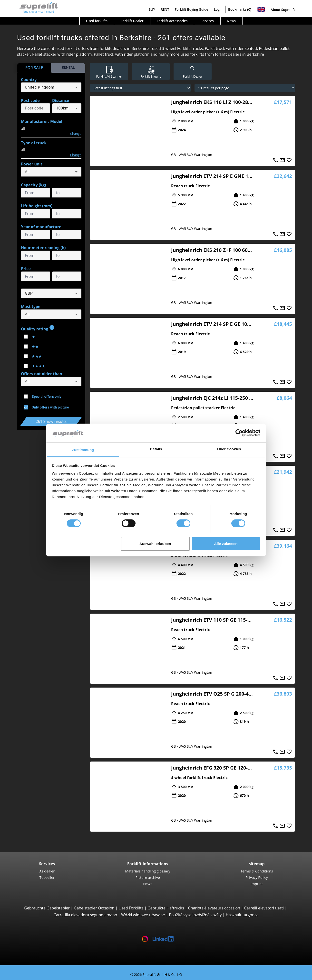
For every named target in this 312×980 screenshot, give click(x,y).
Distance (61, 100)
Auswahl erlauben (155, 544)
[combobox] (51, 87)
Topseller (47, 877)
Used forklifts (97, 21)
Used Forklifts (131, 908)
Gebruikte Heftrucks (166, 908)
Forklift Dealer (132, 21)
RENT (165, 9)
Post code (30, 100)
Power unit (32, 164)
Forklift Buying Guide (192, 9)
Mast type (31, 307)
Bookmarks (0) (240, 9)
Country (29, 80)
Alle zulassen (226, 544)
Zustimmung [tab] (83, 450)
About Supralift (283, 10)
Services (207, 21)
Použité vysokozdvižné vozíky (195, 915)
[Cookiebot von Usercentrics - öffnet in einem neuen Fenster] (239, 433)
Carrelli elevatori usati (264, 908)
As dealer (47, 871)
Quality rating (38, 328)
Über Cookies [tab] (229, 449)
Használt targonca (242, 915)
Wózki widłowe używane (143, 915)
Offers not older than (42, 374)
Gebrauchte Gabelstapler (47, 908)
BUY (152, 9)
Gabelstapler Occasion (94, 908)
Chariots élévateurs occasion (214, 908)
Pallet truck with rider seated (231, 48)
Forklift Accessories (172, 21)
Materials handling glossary (148, 871)
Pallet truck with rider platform (122, 54)
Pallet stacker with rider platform (62, 54)
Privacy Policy (257, 877)
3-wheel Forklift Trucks (182, 48)
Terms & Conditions (257, 871)
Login (218, 9)
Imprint (257, 884)
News (231, 21)
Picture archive (148, 877)
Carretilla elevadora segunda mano (85, 915)
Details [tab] (156, 449)
